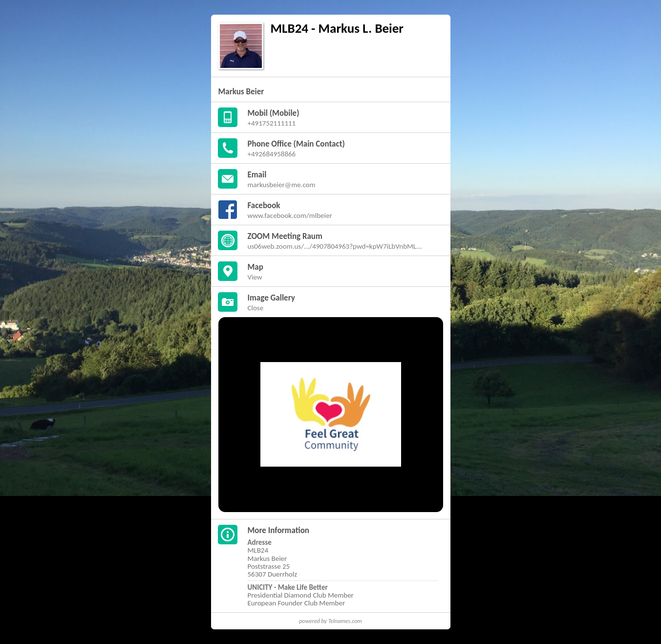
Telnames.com (345, 621)
